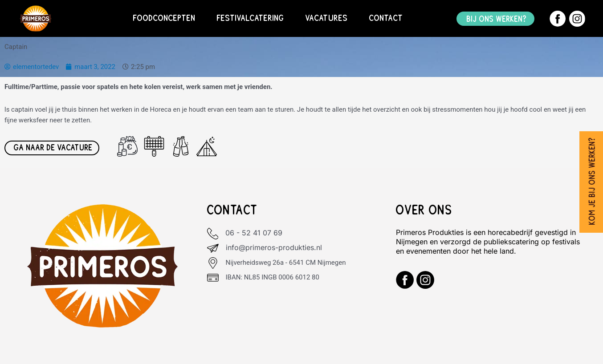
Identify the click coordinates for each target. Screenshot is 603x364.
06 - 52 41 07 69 (254, 233)
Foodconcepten (164, 18)
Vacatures (327, 18)
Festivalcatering (251, 18)
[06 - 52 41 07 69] (213, 234)
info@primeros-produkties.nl (274, 247)
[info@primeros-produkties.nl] (213, 248)
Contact (386, 18)
